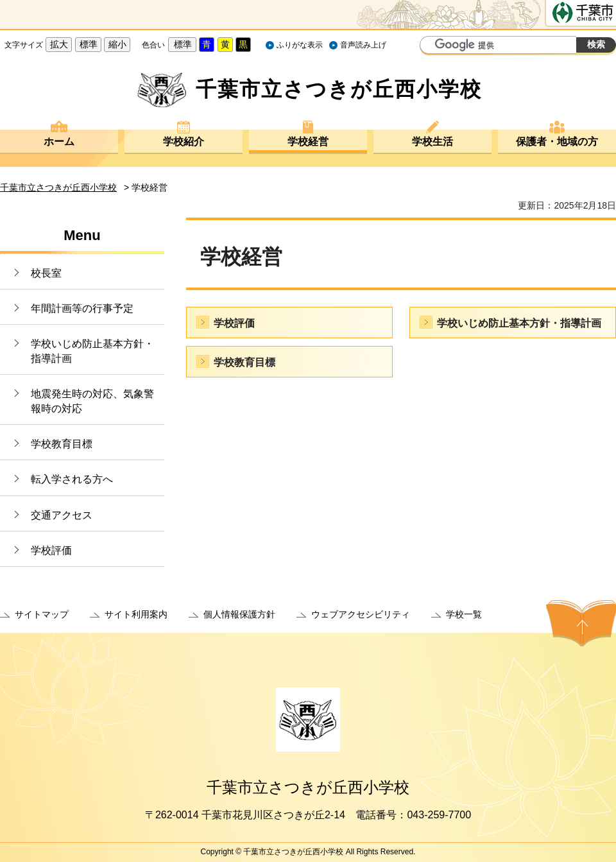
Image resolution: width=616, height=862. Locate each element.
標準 (89, 44)
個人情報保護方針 (239, 614)
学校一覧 (464, 614)
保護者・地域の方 (557, 142)
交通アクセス (62, 515)
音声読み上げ (363, 45)
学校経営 (308, 142)
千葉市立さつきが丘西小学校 (58, 187)
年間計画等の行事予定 (82, 308)
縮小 (117, 44)
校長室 (46, 273)
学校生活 (432, 142)
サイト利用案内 (136, 614)
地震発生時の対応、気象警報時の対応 (92, 401)
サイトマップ (42, 614)
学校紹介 (184, 142)
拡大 (59, 44)
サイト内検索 (431, 46)
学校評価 (51, 550)
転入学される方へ (72, 479)
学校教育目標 (62, 444)
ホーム (59, 142)
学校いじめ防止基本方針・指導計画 (92, 351)
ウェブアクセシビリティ (361, 614)
